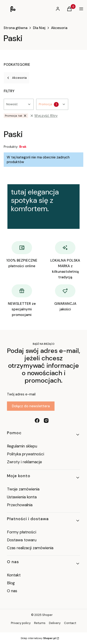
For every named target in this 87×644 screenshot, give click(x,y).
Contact (70, 623)
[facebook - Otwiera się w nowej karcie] (37, 421)
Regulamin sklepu (22, 446)
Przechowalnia (20, 505)
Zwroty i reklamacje (24, 462)
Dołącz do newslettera (31, 406)
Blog (11, 583)
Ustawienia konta (22, 497)
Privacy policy (21, 623)
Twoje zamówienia (23, 489)
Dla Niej (39, 28)
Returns (40, 623)
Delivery (55, 623)
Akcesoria (59, 28)
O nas (12, 591)
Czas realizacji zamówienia (30, 548)
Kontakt (14, 575)
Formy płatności (22, 532)
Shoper (47, 615)
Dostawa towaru (22, 540)
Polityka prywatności (26, 454)
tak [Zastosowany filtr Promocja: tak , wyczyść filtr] (16, 116)
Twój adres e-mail (21, 394)
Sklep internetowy (38, 638)
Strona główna (15, 28)
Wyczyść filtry (44, 116)
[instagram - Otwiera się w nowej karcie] (46, 421)
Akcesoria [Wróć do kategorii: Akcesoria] (16, 78)
